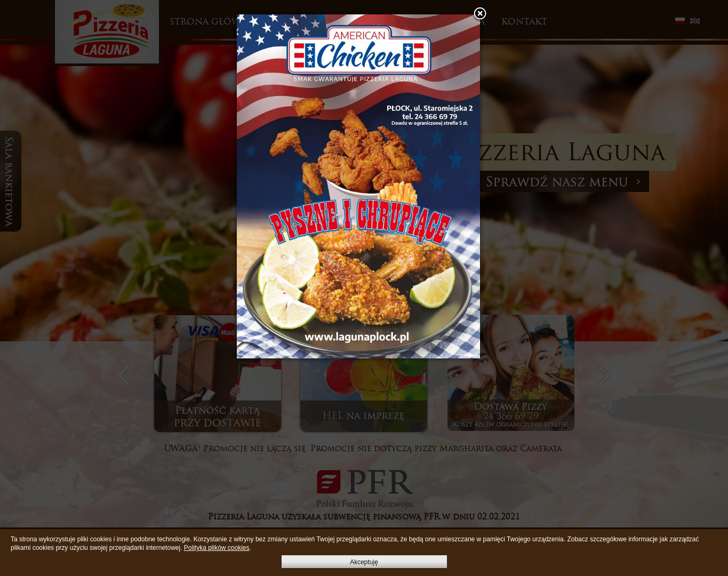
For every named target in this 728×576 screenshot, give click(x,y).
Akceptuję (364, 562)
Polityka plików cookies (217, 548)
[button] (480, 14)
